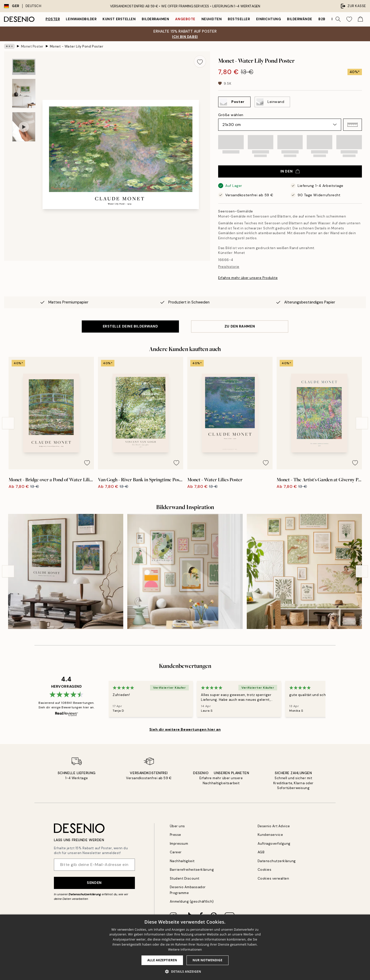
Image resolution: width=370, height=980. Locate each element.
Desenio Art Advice (274, 826)
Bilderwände (300, 19)
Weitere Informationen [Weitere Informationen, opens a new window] (185, 950)
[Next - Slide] (362, 423)
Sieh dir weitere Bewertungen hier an (185, 729)
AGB (261, 852)
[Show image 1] (24, 67)
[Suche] (338, 19)
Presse (176, 835)
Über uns (177, 826)
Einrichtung (269, 19)
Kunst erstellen (119, 19)
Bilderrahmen (155, 19)
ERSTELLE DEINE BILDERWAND (130, 326)
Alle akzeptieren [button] (162, 960)
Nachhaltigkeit (182, 861)
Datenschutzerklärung (85, 894)
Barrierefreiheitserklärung (192, 870)
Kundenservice (270, 835)
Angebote (185, 19)
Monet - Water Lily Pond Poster (77, 46)
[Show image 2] (24, 93)
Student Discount (185, 878)
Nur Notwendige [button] (208, 960)
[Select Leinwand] (272, 102)
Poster (53, 19)
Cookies (265, 870)
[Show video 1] (24, 127)
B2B (322, 19)
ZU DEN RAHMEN (240, 326)
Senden (94, 883)
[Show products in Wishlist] (349, 19)
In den (290, 171)
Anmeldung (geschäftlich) (192, 901)
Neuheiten (212, 19)
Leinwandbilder (81, 19)
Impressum (179, 844)
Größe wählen (231, 115)
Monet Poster (32, 46)
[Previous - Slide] (8, 423)
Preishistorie (229, 267)
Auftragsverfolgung (274, 844)
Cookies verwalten (273, 878)
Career (176, 852)
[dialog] (185, 947)
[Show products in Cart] (360, 19)
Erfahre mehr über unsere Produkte (248, 278)
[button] (353, 125)
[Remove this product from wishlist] (200, 61)
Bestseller (239, 19)
